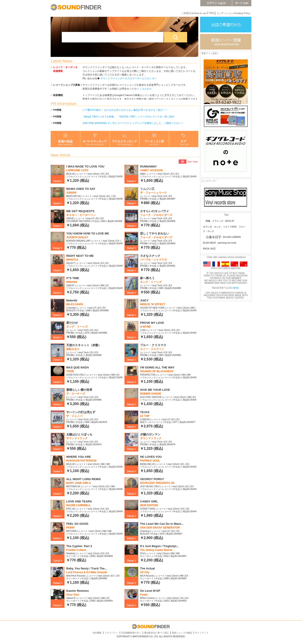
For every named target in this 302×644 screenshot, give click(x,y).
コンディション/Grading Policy (233, 13)
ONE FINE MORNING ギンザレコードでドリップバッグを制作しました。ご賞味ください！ (133, 123)
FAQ (211, 13)
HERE (236, 288)
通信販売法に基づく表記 (156, 633)
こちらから (146, 89)
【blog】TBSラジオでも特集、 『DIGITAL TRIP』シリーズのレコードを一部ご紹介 (128, 117)
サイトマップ (202, 633)
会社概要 (97, 633)
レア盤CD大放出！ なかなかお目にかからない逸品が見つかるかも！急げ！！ (125, 110)
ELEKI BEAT (210, 243)
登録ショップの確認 (182, 633)
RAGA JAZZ (209, 249)
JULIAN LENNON (232, 237)
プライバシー (111, 633)
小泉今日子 (213, 237)
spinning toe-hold (227, 243)
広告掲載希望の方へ (131, 633)
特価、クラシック (215, 221)
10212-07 (230, 221)
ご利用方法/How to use (194, 13)
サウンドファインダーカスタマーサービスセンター (129, 78)
